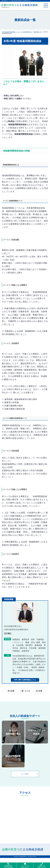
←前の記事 (10, 691)
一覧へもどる (25, 691)
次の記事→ (40, 691)
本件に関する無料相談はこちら (25, 680)
